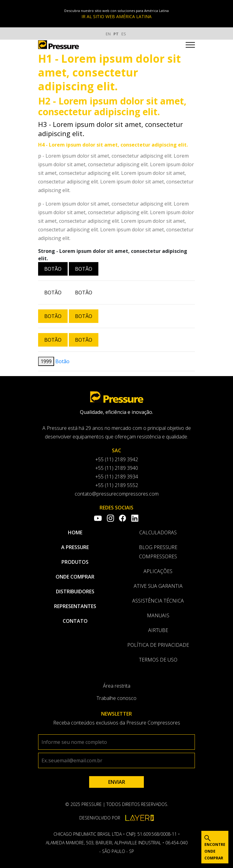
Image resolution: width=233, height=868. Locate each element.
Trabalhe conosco (116, 698)
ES (124, 34)
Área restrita (117, 686)
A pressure (75, 547)
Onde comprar (75, 577)
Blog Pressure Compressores (158, 552)
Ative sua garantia (158, 586)
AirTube (158, 630)
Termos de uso (158, 660)
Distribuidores (75, 591)
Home (75, 532)
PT (116, 34)
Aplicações (158, 571)
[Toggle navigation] (190, 46)
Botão (53, 269)
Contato (75, 621)
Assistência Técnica (158, 601)
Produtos (75, 562)
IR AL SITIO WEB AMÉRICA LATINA (116, 16)
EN (108, 34)
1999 (46, 361)
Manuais (158, 615)
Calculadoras (158, 532)
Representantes (75, 606)
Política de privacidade (158, 645)
